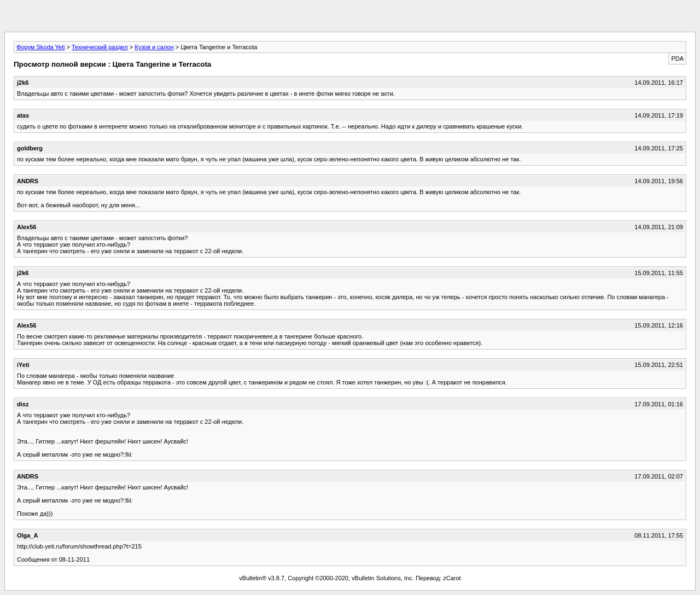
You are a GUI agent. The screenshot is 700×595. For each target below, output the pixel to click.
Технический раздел (100, 47)
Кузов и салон (154, 47)
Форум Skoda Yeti (40, 47)
